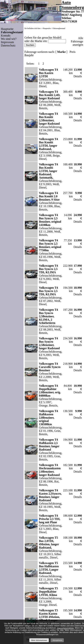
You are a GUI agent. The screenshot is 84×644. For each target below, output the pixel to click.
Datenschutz (8, 45)
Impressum (7, 42)
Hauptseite (7, 29)
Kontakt (6, 36)
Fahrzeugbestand (59, 28)
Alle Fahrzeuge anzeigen (77, 41)
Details (78, 76)
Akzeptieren (57, 640)
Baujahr (29, 55)
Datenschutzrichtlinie (65, 628)
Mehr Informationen (39, 640)
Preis (72, 52)
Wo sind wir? (9, 39)
